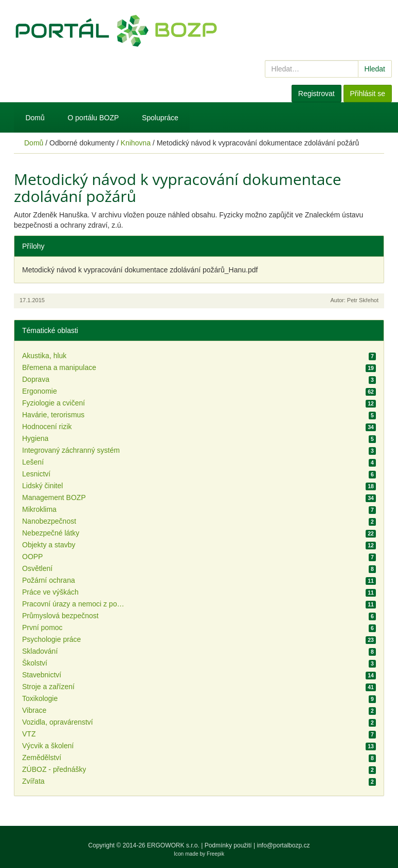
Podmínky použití (228, 845)
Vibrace (34, 710)
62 (371, 392)
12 (371, 403)
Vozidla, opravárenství (58, 722)
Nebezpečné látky (51, 533)
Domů (35, 118)
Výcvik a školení (48, 746)
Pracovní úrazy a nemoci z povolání (74, 604)
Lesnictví (36, 474)
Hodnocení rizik (47, 427)
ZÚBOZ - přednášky (54, 769)
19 (371, 368)
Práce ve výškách (50, 592)
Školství (35, 663)
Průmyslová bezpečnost (60, 616)
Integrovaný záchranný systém (71, 450)
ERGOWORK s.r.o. (174, 845)
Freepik (215, 854)
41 (371, 687)
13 (371, 746)
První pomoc (42, 627)
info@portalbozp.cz (284, 845)
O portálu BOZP (94, 118)
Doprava (36, 379)
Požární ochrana (49, 580)
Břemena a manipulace (59, 367)
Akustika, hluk (44, 356)
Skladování (40, 651)
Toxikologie (40, 698)
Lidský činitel (42, 486)
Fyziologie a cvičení (53, 403)
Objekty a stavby (49, 545)
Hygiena (35, 438)
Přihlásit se (368, 94)
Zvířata (33, 781)
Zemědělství (42, 758)
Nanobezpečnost (49, 521)
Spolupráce (160, 118)
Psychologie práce (51, 639)
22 (371, 533)
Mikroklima (39, 509)
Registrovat (316, 94)
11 (371, 581)
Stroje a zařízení (48, 687)
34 (371, 427)
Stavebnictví (42, 675)
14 (371, 675)
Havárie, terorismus (53, 415)
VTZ (29, 734)
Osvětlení (37, 568)
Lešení (33, 462)
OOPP (32, 557)
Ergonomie (40, 391)
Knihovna (136, 143)
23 (371, 640)
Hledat (375, 69)
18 (371, 486)
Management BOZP (54, 497)
